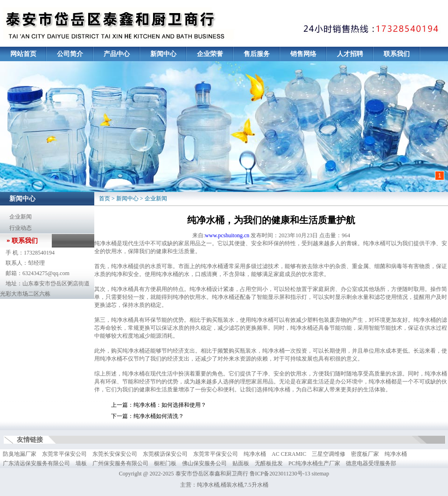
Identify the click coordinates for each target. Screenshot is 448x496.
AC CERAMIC (289, 454)
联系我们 (397, 54)
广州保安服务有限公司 (120, 463)
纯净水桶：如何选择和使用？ (170, 405)
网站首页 (23, 54)
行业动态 (21, 228)
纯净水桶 (255, 454)
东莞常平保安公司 (64, 454)
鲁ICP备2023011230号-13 (280, 474)
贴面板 (241, 463)
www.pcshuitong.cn (227, 235)
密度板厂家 (365, 454)
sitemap (320, 474)
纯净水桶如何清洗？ (159, 416)
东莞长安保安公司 (115, 454)
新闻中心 (163, 54)
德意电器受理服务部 (371, 463)
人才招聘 (350, 54)
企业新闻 (21, 217)
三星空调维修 (329, 454)
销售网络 (303, 54)
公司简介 (70, 54)
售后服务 (257, 54)
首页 (105, 198)
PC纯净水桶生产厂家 (314, 463)
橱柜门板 (165, 463)
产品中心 (117, 54)
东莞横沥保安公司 (165, 454)
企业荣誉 (210, 54)
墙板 (81, 463)
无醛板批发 (269, 463)
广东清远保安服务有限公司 (36, 463)
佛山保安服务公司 (204, 463)
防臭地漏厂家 (20, 454)
